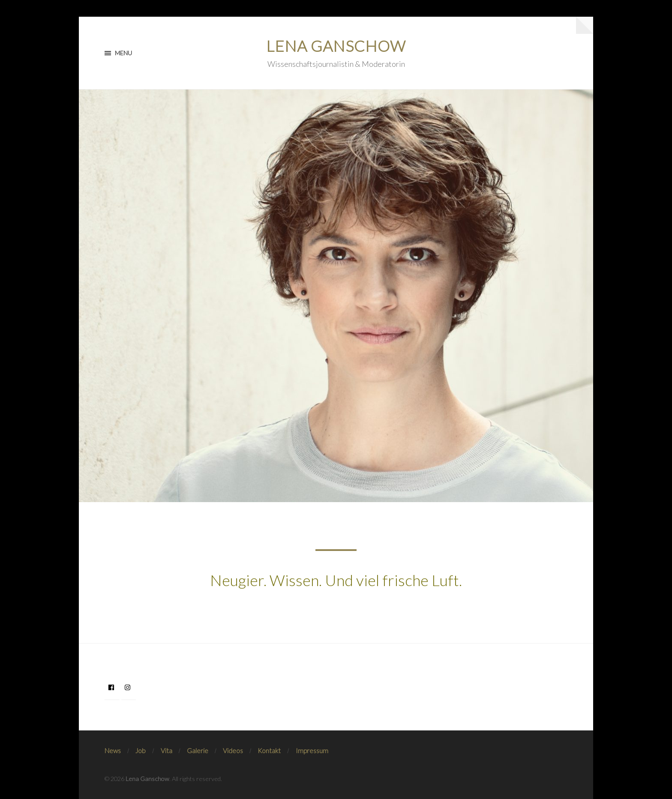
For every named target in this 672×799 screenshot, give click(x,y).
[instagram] (129, 687)
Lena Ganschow (336, 46)
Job (141, 751)
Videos (233, 751)
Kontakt (269, 751)
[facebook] (112, 687)
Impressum (312, 751)
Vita (166, 751)
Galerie (198, 751)
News (113, 751)
